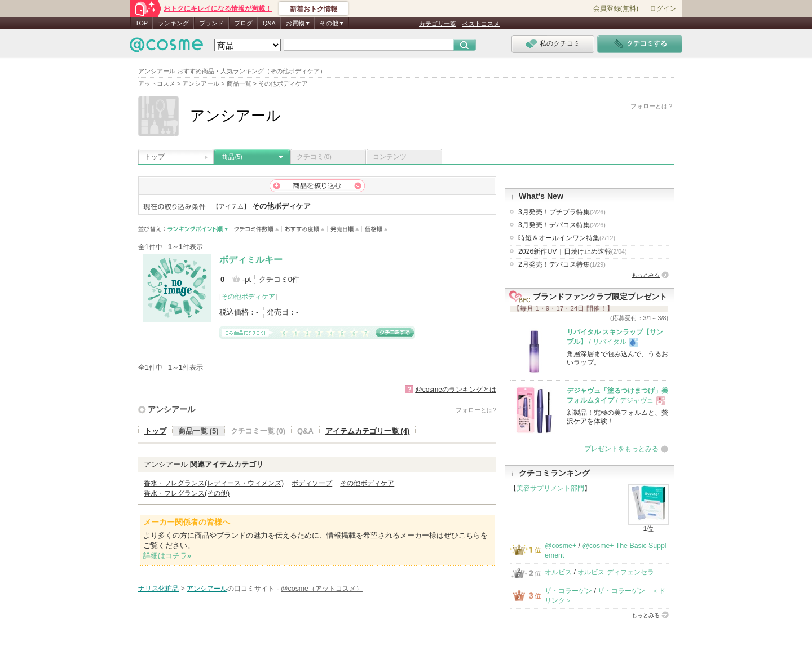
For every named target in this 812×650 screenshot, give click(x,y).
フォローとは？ (652, 106)
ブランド (211, 23)
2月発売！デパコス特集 (562, 264)
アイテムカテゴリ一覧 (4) (368, 431)
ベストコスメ (481, 24)
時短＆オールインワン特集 (567, 238)
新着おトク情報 (314, 9)
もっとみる (646, 275)
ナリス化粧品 (158, 589)
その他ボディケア (248, 297)
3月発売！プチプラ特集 (562, 212)
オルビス (558, 572)
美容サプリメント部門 (550, 488)
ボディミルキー (251, 260)
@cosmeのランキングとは (456, 390)
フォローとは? (476, 410)
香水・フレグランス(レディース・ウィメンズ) (214, 483)
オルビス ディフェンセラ (615, 572)
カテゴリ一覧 (438, 24)
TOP (142, 23)
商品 (232, 157)
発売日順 (345, 229)
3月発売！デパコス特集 (562, 225)
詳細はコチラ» (167, 556)
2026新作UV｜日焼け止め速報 (573, 251)
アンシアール (171, 409)
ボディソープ (312, 483)
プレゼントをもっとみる (621, 449)
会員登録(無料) (616, 8)
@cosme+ (561, 546)
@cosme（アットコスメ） (322, 589)
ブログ (243, 23)
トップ (155, 157)
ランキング (173, 23)
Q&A (269, 23)
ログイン (663, 8)
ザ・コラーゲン (568, 591)
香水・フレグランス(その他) (187, 493)
